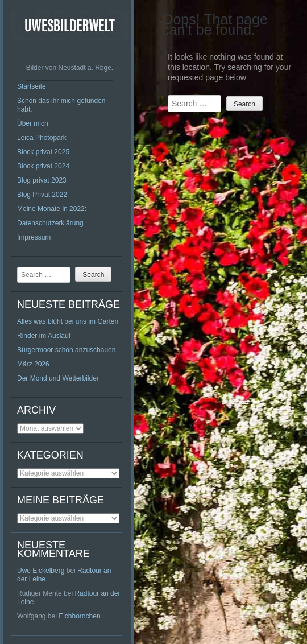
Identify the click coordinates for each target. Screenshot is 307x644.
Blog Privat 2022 (42, 195)
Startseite (32, 86)
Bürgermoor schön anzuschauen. (67, 350)
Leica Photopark (42, 138)
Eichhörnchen (79, 616)
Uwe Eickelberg (41, 571)
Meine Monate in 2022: (52, 209)
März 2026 (33, 364)
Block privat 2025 (43, 152)
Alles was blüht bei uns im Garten (68, 321)
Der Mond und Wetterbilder (58, 378)
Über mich (33, 123)
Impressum (34, 237)
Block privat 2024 (43, 166)
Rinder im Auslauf (44, 336)
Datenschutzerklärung (50, 223)
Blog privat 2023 (42, 180)
